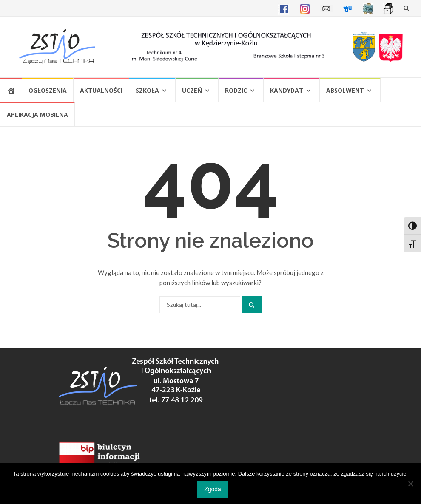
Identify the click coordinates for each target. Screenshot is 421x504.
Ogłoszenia (48, 90)
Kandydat (287, 90)
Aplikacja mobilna (37, 115)
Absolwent (345, 90)
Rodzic (236, 90)
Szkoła (147, 90)
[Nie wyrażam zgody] (410, 484)
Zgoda (213, 489)
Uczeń (192, 90)
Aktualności (101, 90)
